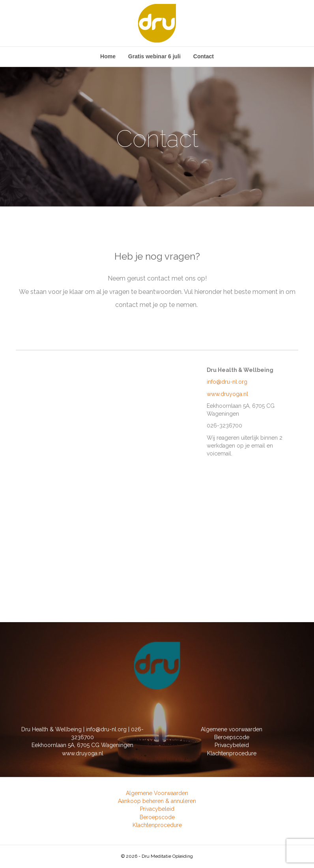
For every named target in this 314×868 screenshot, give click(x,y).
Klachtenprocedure (232, 753)
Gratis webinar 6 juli (154, 56)
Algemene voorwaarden (232, 729)
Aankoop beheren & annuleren (157, 801)
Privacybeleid (232, 745)
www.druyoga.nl (227, 394)
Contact (204, 56)
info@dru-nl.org (227, 382)
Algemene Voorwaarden (157, 793)
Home (108, 56)
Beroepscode (232, 737)
